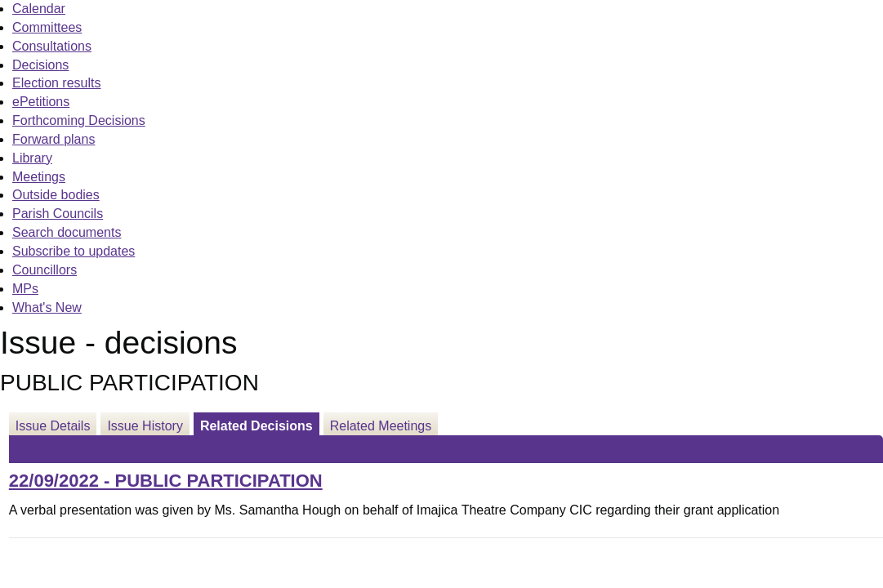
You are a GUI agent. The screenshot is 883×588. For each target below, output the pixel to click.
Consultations (52, 46)
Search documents (67, 232)
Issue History (145, 426)
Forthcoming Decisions (79, 120)
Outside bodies (56, 195)
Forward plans (54, 139)
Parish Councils (58, 214)
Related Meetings (381, 426)
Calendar (39, 9)
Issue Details (53, 426)
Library (32, 158)
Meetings (39, 177)
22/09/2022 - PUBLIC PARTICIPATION (166, 481)
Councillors (45, 270)
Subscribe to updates (74, 251)
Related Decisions (256, 426)
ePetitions (41, 102)
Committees (47, 27)
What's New (47, 307)
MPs (25, 289)
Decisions (40, 65)
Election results (57, 83)
